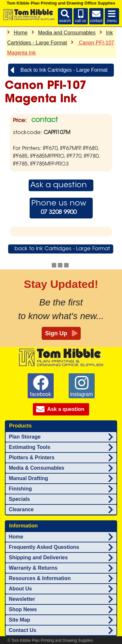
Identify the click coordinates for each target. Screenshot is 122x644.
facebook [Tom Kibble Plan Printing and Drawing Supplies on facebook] (41, 386)
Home (21, 33)
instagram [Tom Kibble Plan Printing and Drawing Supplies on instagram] (81, 386)
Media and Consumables (67, 33)
